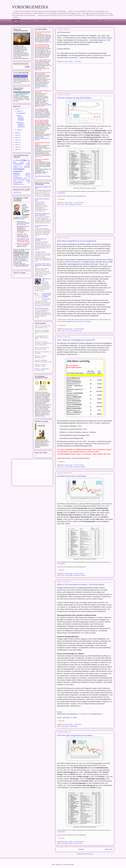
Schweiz (15, 179)
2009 (17, 150)
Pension (28, 173)
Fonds (80, 331)
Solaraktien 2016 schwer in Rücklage (71, 476)
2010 (17, 147)
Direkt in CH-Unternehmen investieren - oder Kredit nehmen (81, 584)
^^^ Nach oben (61, 199)
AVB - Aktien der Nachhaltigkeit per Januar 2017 (76, 340)
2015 (17, 135)
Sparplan (28, 179)
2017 (17, 109)
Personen (27, 175)
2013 (17, 140)
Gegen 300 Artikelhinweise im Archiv (89, 21)
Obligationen (17, 173)
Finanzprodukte (74, 331)
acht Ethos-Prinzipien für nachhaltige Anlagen (79, 262)
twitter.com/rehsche (71, 58)
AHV (14, 160)
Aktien (63, 204)
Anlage (63, 331)
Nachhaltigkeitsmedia (23, 226)
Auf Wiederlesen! (64, 32)
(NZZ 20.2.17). (47, 42)
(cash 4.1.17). (38, 157)
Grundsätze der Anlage (28, 21)
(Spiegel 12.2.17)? (44, 57)
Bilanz (75, 718)
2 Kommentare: (78, 724)
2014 (17, 138)
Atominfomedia (21, 222)
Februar (19, 111)
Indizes (67, 204)
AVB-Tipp (67, 331)
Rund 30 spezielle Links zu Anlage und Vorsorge (64, 21)
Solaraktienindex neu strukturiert (40, 240)
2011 (17, 145)
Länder (21, 167)
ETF (29, 162)
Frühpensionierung (17, 165)
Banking (22, 162)
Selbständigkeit (73, 726)
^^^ (14, 276)
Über (103, 21)
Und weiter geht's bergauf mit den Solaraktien (75, 735)
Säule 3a (27, 178)
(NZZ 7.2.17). (38, 70)
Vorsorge (16, 184)
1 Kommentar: (78, 61)
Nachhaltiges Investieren (75, 204)
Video (29, 182)
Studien (28, 181)
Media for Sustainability (23, 244)
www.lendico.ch (63, 590)
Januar (19, 130)
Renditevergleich (78, 843)
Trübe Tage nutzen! (40, 252)
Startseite (16, 21)
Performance (17, 175)
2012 (17, 142)
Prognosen (16, 176)
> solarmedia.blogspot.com (98, 40)
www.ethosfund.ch (81, 321)
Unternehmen (18, 182)
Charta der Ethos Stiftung (104, 260)
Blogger (72, 865)
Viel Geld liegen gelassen (42, 308)
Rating (28, 176)
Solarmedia (20, 234)
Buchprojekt (17, 23)
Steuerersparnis (21, 181)
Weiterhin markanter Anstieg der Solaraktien (74, 98)
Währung (22, 184)
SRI (14, 181)
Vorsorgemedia (61, 193)
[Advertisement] (85, 77)
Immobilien (27, 165)
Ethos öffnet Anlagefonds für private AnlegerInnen (77, 241)
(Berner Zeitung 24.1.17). (43, 106)
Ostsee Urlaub (17, 193)
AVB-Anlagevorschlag (43, 21)
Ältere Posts (109, 849)
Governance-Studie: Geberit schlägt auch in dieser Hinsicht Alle (43, 265)
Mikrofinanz (27, 167)
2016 (17, 133)
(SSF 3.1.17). (42, 173)
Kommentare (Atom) (88, 854)
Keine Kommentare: (79, 203)
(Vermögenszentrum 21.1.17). (43, 117)
